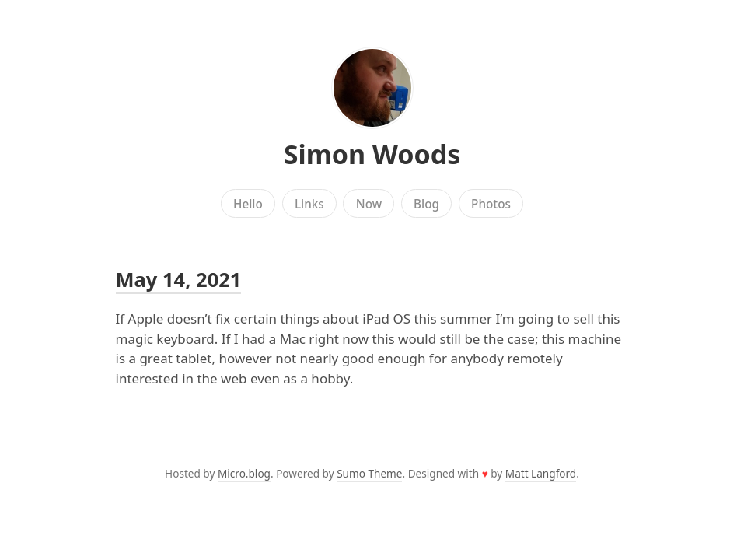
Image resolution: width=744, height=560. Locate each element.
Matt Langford (541, 473)
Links (309, 204)
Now (369, 204)
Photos (491, 204)
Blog (426, 204)
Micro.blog (244, 473)
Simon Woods (372, 154)
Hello (248, 204)
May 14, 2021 (179, 279)
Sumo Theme (369, 473)
